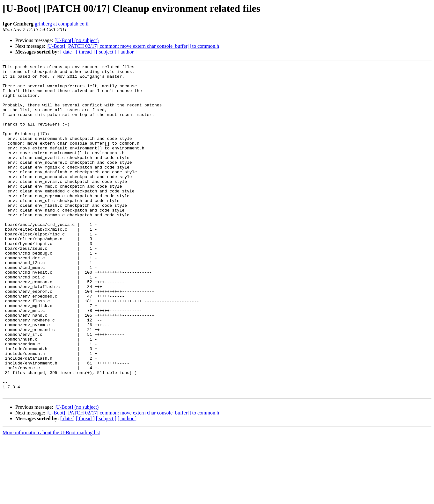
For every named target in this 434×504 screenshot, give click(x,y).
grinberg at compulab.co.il (62, 24)
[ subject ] (106, 52)
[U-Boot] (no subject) (77, 40)
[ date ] (67, 52)
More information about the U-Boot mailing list (51, 498)
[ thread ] (85, 52)
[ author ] (127, 52)
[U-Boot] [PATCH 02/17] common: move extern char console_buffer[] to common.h (133, 46)
